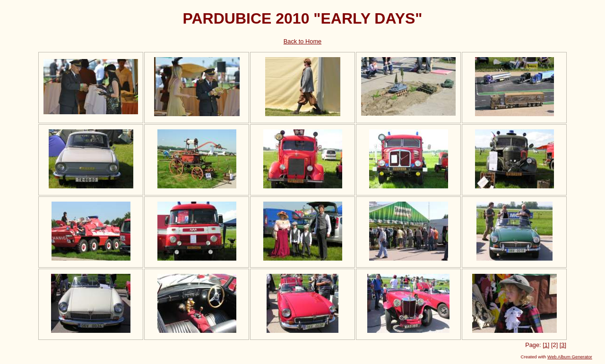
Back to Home (302, 41)
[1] (546, 345)
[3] (563, 345)
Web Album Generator (570, 357)
